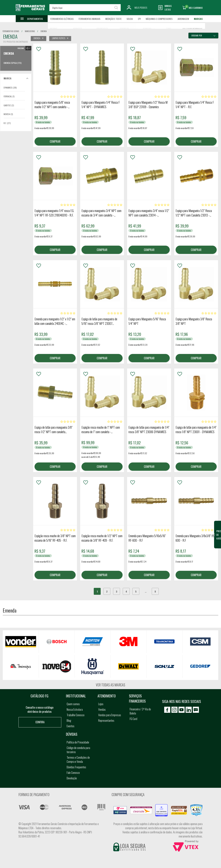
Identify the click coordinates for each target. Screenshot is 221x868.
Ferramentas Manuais (89, 19)
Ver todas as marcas (110, 685)
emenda (44, 31)
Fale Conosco (73, 773)
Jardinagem (183, 19)
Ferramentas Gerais (11, 31)
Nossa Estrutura (75, 709)
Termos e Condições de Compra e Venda (78, 759)
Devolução (72, 778)
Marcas (198, 19)
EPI (139, 19)
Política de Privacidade (78, 742)
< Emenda (24, 48)
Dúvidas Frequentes (76, 767)
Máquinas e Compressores (159, 19)
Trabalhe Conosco (76, 715)
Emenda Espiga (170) (13, 63)
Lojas (101, 704)
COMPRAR (55, 141)
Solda (130, 19)
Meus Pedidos (141, 8)
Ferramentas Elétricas (62, 19)
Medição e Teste (113, 19)
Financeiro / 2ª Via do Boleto (140, 711)
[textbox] (85, 8)
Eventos (71, 726)
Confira (40, 722)
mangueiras (30, 31)
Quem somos (73, 704)
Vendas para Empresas (110, 715)
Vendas (102, 709)
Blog (69, 721)
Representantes (106, 721)
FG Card (133, 719)
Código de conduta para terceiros (78, 750)
